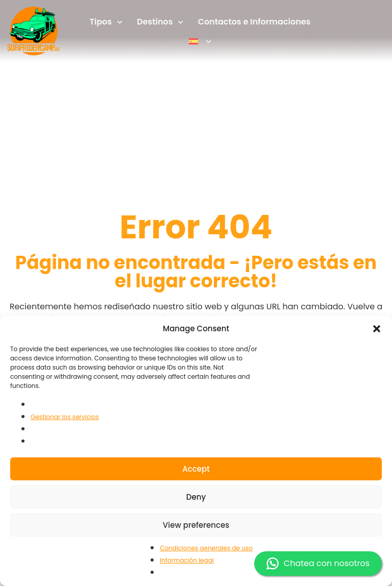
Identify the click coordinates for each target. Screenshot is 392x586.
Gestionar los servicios (65, 417)
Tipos (106, 22)
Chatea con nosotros (318, 564)
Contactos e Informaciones (254, 22)
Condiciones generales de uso (206, 548)
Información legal (187, 560)
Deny (196, 497)
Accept (196, 469)
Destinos (160, 22)
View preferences (196, 525)
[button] (377, 329)
